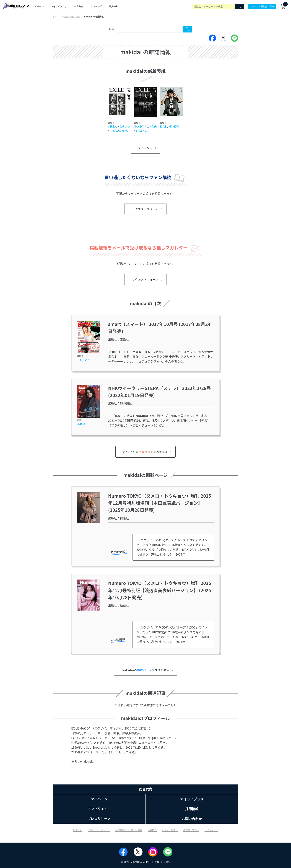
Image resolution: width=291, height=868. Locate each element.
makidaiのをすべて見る (148, 452)
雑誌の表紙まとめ (71, 17)
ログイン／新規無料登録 (262, 6)
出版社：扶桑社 (119, 518)
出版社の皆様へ (170, 830)
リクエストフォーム (148, 209)
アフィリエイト (99, 809)
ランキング (96, 6)
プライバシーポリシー (99, 830)
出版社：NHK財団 (120, 403)
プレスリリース (99, 819)
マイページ (38, 6)
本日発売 (79, 6)
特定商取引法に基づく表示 (129, 830)
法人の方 (113, 6)
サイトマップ (211, 830)
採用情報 (192, 809)
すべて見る (148, 148)
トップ (56, 17)
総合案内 (145, 789)
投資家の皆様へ (191, 830)
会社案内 (152, 830)
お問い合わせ (192, 819)
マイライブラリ (59, 6)
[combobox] (150, 29)
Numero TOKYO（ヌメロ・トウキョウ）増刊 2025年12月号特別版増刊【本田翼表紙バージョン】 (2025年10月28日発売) (160, 503)
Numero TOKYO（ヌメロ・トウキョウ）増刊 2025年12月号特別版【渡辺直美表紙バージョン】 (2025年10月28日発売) (160, 590)
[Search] (239, 6)
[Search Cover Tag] (187, 29)
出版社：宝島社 (119, 339)
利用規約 (78, 830)
